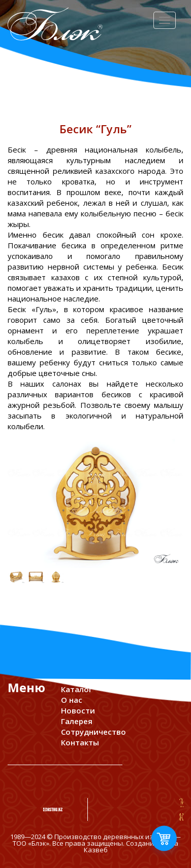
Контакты (80, 742)
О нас (72, 700)
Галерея (77, 721)
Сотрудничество (93, 732)
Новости (78, 710)
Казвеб (96, 850)
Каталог (77, 689)
